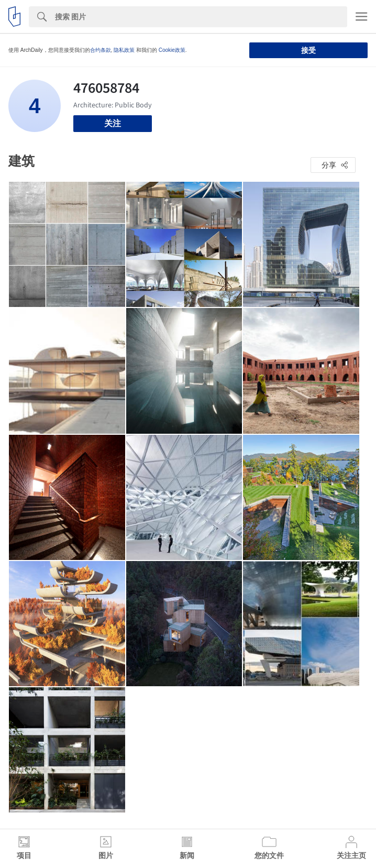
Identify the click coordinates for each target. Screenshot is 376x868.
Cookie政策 (172, 50)
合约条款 (101, 50)
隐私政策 (124, 50)
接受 (308, 50)
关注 (113, 123)
